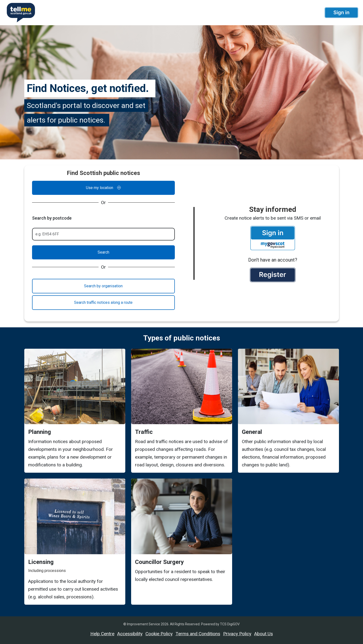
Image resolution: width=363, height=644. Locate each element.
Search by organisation (103, 286)
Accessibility (130, 634)
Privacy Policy (237, 634)
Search (103, 252)
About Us (264, 634)
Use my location (103, 188)
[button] (341, 13)
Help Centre (102, 634)
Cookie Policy (159, 634)
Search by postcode (52, 218)
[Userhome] (19, 13)
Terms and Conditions (198, 634)
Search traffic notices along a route (103, 302)
